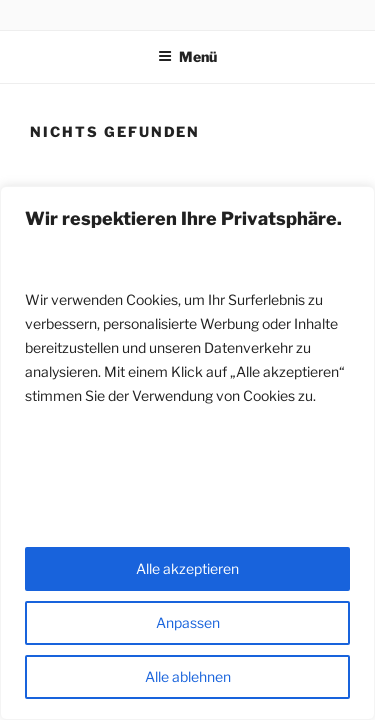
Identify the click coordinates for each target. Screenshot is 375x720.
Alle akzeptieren (187, 568)
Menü (187, 56)
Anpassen (188, 622)
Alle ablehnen (188, 676)
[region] (187, 453)
